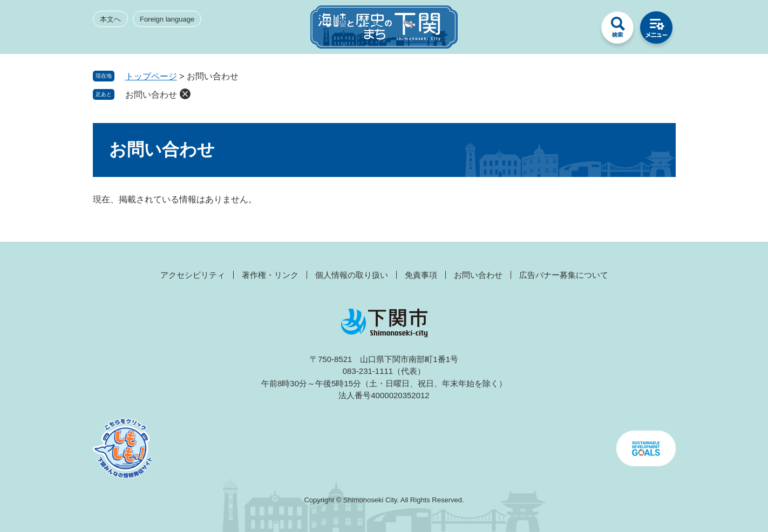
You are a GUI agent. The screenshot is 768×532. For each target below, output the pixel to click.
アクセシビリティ (193, 275)
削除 (185, 94)
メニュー (656, 30)
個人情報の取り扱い (352, 275)
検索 (617, 30)
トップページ (151, 76)
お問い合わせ (151, 95)
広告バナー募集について (564, 275)
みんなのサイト (579, 30)
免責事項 (421, 275)
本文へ (110, 19)
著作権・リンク (270, 275)
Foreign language (167, 19)
